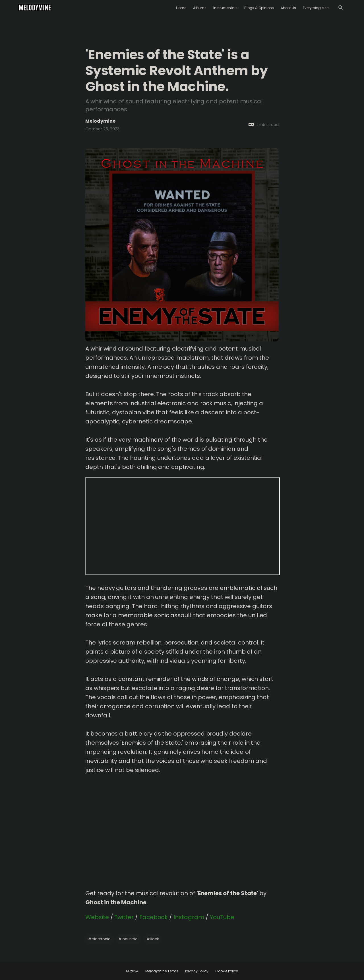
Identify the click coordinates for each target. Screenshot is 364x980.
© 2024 (132, 971)
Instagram (189, 917)
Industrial (128, 939)
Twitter (124, 917)
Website (97, 917)
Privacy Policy (197, 971)
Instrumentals (225, 8)
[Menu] (341, 8)
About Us (288, 8)
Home (181, 8)
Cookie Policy (227, 971)
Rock (153, 939)
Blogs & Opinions (259, 8)
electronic (99, 939)
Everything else (316, 8)
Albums (200, 8)
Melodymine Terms (162, 971)
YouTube (222, 917)
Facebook (154, 917)
